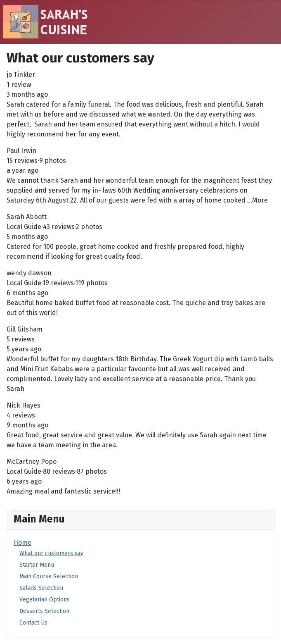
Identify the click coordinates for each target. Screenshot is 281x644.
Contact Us (33, 623)
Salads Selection (41, 588)
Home (22, 543)
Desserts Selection (44, 611)
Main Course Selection (49, 576)
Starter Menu (37, 565)
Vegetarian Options (45, 600)
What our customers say (51, 553)
